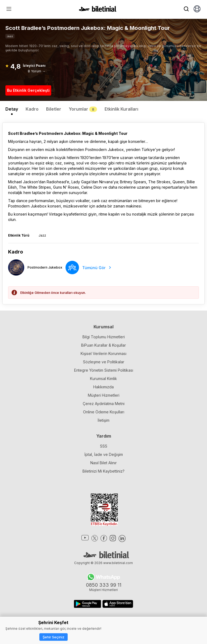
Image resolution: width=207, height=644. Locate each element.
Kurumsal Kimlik (103, 379)
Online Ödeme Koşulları (104, 412)
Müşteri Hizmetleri (104, 395)
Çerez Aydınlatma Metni (104, 404)
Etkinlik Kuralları (121, 109)
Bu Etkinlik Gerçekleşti (28, 90)
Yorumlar (83, 109)
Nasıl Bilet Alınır (103, 463)
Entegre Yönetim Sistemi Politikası (104, 370)
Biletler (54, 109)
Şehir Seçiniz (54, 637)
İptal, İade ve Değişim (104, 454)
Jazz (10, 36)
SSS (104, 446)
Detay (12, 109)
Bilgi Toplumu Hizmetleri (104, 337)
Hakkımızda (103, 387)
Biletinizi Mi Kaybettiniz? (103, 471)
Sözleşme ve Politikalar (104, 362)
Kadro (32, 109)
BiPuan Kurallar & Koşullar (103, 345)
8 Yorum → (37, 71)
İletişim (103, 420)
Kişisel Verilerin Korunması (103, 353)
